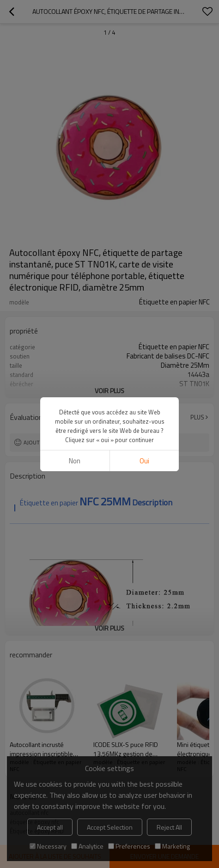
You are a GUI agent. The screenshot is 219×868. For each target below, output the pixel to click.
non (75, 461)
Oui (144, 461)
